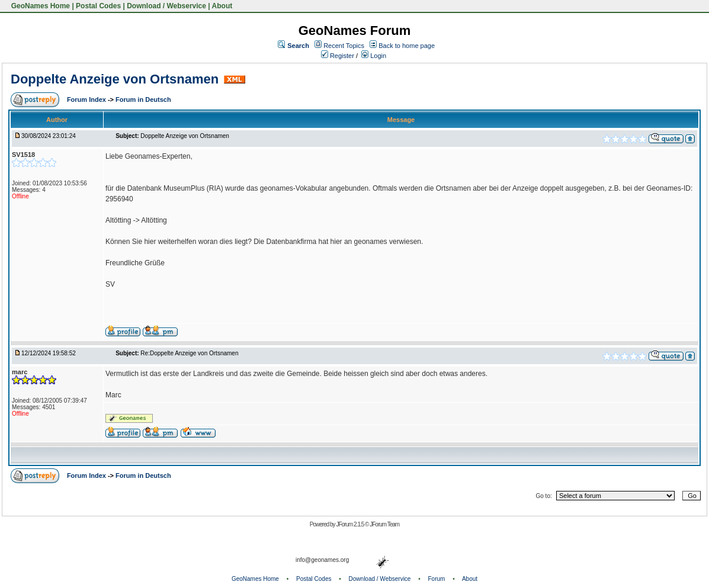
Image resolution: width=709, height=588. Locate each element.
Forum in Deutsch (143, 99)
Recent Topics (344, 46)
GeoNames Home (39, 6)
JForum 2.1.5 (350, 524)
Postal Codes (98, 6)
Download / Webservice (166, 6)
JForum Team (384, 524)
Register (338, 56)
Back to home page (407, 46)
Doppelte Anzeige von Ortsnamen (115, 79)
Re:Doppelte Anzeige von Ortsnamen (189, 353)
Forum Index (87, 99)
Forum (437, 579)
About (222, 6)
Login (374, 56)
